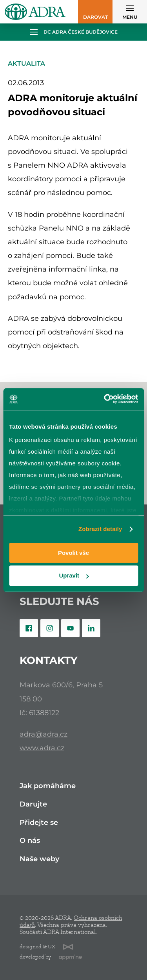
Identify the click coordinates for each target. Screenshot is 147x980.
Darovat (95, 17)
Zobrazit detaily (100, 529)
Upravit (74, 576)
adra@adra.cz (44, 734)
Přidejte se (39, 823)
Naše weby (39, 859)
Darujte (33, 804)
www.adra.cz (42, 748)
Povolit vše (73, 553)
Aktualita (26, 63)
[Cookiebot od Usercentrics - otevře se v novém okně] (105, 399)
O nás (30, 841)
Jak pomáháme (48, 786)
